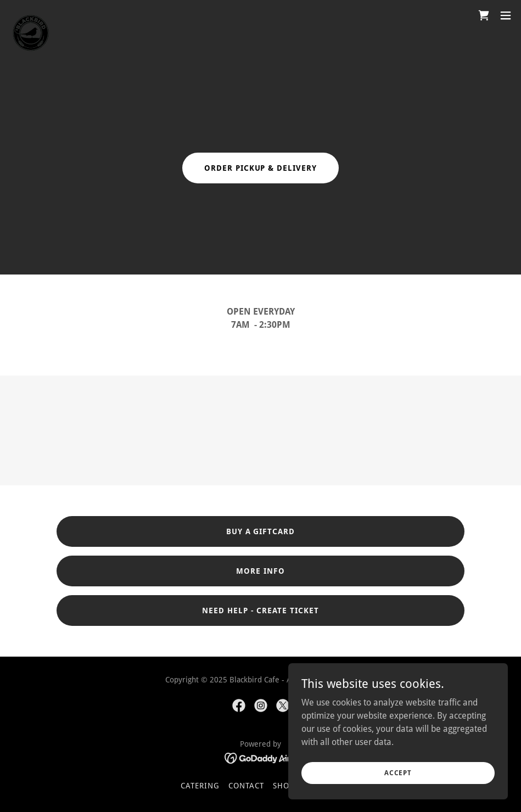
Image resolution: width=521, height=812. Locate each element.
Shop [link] (284, 786)
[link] (31, 15)
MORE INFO (260, 571)
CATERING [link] (200, 786)
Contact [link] (246, 786)
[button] (506, 15)
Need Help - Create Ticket (261, 611)
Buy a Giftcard (261, 531)
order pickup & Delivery (261, 168)
